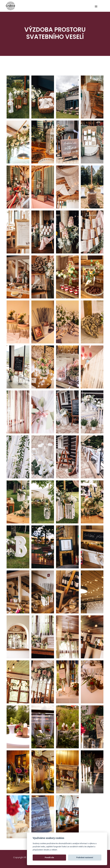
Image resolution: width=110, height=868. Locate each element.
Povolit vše (49, 857)
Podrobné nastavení (85, 857)
